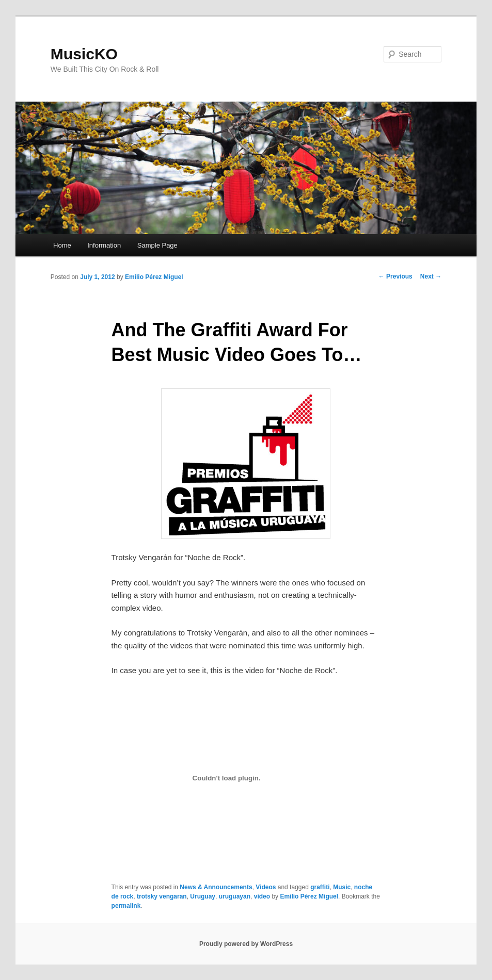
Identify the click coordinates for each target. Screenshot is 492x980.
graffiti (320, 887)
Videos (266, 887)
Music (342, 887)
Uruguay (203, 896)
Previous (395, 276)
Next (431, 276)
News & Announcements (216, 887)
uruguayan (235, 896)
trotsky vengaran (162, 896)
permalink (126, 906)
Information (104, 245)
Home (62, 245)
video (262, 896)
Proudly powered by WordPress (246, 944)
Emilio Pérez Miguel (154, 277)
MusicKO (84, 54)
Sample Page (157, 245)
